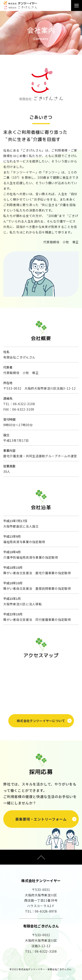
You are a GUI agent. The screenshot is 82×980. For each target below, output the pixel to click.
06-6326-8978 (46, 911)
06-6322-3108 (24, 404)
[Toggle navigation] (77, 6)
